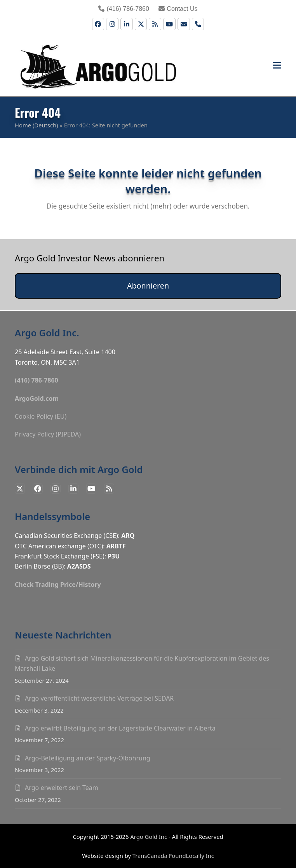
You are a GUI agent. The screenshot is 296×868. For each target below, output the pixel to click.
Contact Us (178, 9)
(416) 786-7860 (124, 9)
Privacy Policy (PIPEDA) (48, 434)
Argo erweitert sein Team (62, 788)
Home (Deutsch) (36, 125)
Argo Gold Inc (149, 837)
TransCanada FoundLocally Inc (173, 856)
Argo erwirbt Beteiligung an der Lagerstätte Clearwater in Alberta (120, 728)
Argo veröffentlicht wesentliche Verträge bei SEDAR (99, 698)
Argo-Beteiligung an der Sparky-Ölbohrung (88, 758)
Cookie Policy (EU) (41, 416)
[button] (277, 65)
